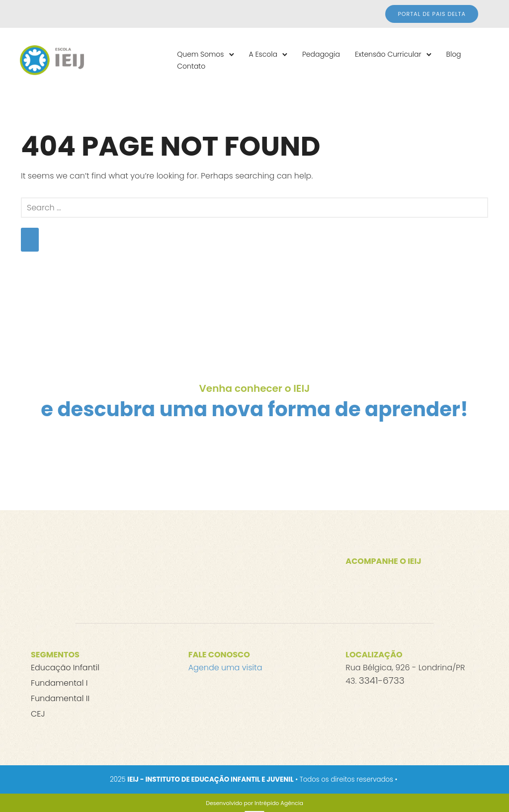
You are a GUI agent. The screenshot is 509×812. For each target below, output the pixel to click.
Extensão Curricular (388, 54)
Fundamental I (59, 683)
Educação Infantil (65, 668)
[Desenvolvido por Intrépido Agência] (254, 803)
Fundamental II (60, 698)
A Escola (263, 54)
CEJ (38, 714)
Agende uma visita (225, 668)
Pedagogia (321, 54)
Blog (454, 54)
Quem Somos (200, 54)
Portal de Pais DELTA (432, 14)
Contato (191, 66)
